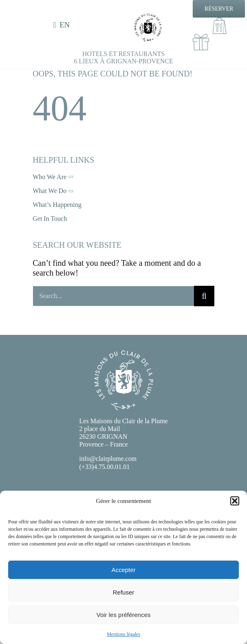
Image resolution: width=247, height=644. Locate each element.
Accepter (123, 570)
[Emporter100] (220, 22)
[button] (235, 501)
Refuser (123, 592)
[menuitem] (63, 25)
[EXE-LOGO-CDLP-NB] (148, 17)
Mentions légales (124, 634)
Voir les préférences (123, 615)
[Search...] (113, 296)
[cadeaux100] (201, 38)
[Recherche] (204, 296)
